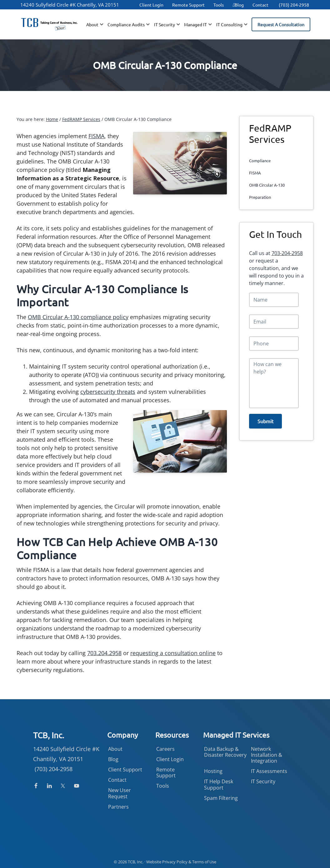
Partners (118, 807)
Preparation (260, 197)
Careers (165, 749)
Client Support (125, 770)
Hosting (213, 771)
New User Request (120, 793)
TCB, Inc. (136, 862)
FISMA (96, 136)
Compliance (260, 161)
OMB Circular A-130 (267, 185)
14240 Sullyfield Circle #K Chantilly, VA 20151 (70, 5)
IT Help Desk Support (219, 784)
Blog (238, 5)
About (115, 749)
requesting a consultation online (173, 653)
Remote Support (188, 5)
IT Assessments (269, 771)
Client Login (151, 5)
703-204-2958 (287, 253)
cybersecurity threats (108, 392)
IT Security (263, 781)
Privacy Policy (175, 862)
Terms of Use (204, 862)
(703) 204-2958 (294, 5)
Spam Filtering (221, 798)
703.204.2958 (104, 653)
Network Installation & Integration (267, 755)
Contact (260, 5)
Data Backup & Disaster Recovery (225, 752)
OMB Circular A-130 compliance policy (78, 317)
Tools (219, 5)
